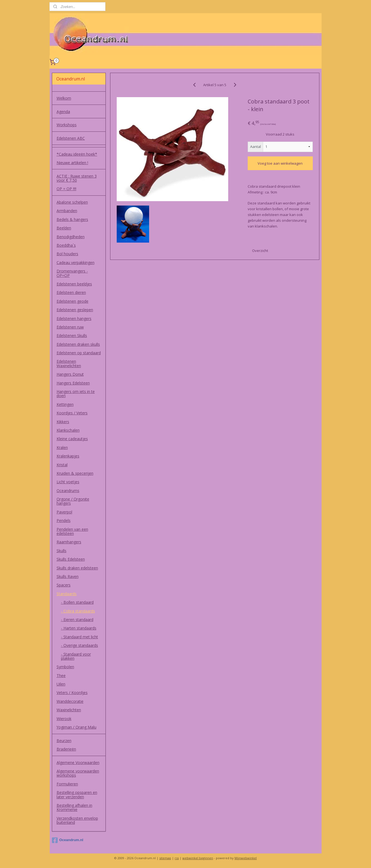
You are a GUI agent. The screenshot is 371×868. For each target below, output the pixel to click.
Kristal (62, 465)
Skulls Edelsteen (71, 559)
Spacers (64, 585)
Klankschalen (68, 430)
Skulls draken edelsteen (77, 568)
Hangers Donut (70, 374)
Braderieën (66, 749)
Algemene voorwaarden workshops (78, 773)
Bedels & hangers (72, 219)
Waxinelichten (69, 710)
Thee (61, 675)
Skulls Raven (68, 576)
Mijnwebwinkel (246, 858)
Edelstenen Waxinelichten (69, 363)
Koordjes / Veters (72, 413)
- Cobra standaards (78, 611)
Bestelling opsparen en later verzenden (77, 794)
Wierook (64, 719)
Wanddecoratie (70, 701)
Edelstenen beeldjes (74, 284)
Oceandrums (68, 491)
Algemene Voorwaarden (78, 762)
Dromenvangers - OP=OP (72, 273)
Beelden (64, 228)
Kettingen (65, 404)
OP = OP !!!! (66, 189)
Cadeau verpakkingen (76, 262)
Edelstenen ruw (70, 327)
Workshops (67, 125)
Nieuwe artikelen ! (72, 163)
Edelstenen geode (72, 301)
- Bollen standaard (77, 602)
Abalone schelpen (72, 202)
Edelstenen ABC (71, 138)
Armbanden (67, 211)
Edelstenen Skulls (72, 335)
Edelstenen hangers (74, 318)
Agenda (63, 112)
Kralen (62, 447)
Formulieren (67, 784)
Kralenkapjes (68, 456)
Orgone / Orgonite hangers (73, 501)
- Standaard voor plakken (76, 656)
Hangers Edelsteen (73, 383)
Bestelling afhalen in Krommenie (74, 807)
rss (177, 858)
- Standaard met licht (79, 637)
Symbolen (65, 667)
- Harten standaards (79, 628)
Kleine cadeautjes (72, 439)
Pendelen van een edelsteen (72, 531)
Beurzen (64, 741)
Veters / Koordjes (72, 693)
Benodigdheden (71, 237)
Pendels (64, 520)
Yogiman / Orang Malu (76, 727)
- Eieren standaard (77, 620)
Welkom (64, 98)
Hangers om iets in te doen (76, 394)
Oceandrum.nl (68, 840)
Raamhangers (69, 542)
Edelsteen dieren (71, 292)
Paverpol (64, 512)
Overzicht (260, 251)
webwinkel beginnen (198, 858)
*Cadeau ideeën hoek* (77, 154)
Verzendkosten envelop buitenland (77, 820)
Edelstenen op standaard (79, 353)
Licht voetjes (68, 482)
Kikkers (63, 422)
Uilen (61, 684)
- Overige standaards (79, 645)
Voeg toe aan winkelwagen (280, 163)
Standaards (67, 594)
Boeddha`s (66, 245)
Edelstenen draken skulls (78, 344)
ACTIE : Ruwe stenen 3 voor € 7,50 (77, 178)
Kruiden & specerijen (75, 473)
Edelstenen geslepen (75, 310)
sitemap (165, 858)
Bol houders (67, 254)
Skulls (62, 551)
